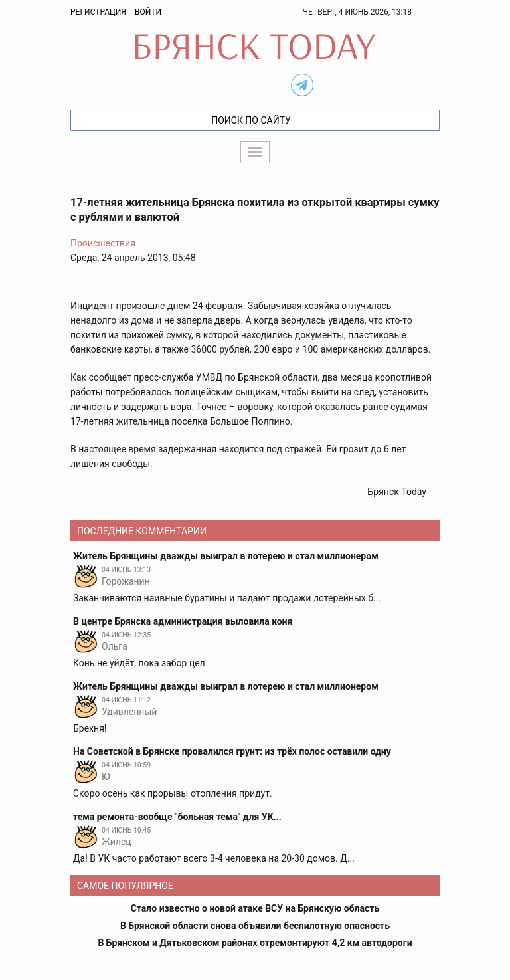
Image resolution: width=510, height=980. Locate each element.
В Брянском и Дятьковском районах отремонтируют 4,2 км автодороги (255, 943)
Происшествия (103, 243)
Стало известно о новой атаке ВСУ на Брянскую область (255, 908)
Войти (148, 12)
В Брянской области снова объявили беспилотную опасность (255, 926)
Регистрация (98, 12)
